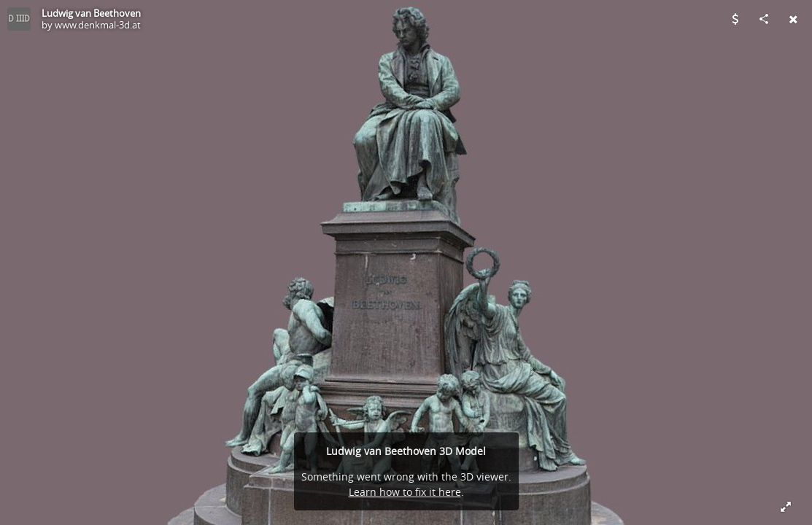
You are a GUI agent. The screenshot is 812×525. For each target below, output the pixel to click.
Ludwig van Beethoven (91, 13)
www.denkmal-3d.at (98, 25)
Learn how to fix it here (405, 492)
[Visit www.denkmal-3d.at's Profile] (19, 19)
